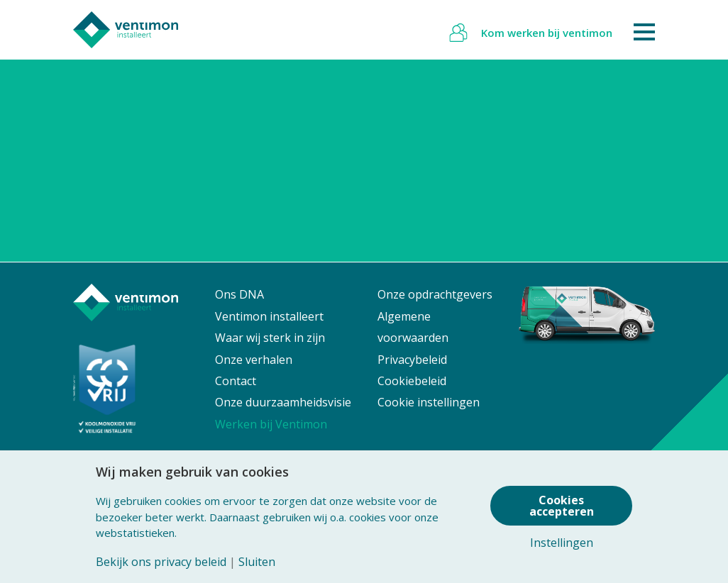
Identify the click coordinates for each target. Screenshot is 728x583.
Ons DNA (239, 294)
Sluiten (257, 562)
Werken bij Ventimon (271, 424)
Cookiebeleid (412, 381)
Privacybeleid (412, 360)
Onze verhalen (254, 360)
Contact (236, 381)
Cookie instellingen (429, 402)
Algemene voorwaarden (413, 327)
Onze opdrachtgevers (435, 294)
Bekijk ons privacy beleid (161, 562)
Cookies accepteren (562, 506)
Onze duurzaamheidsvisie (283, 402)
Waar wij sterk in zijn (270, 338)
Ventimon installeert (269, 316)
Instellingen (562, 543)
